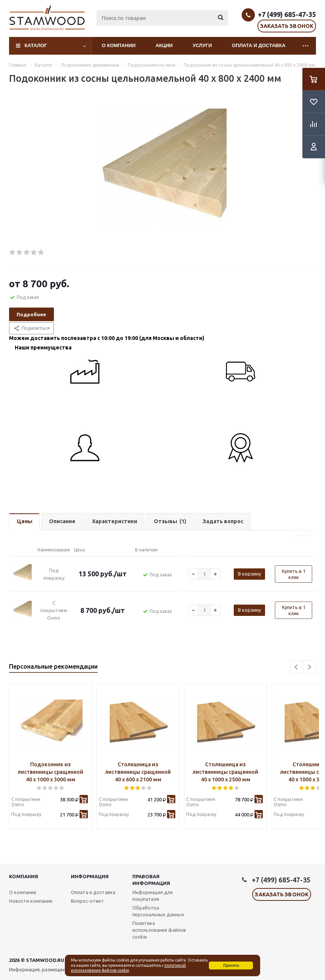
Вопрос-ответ (87, 901)
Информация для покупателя (153, 896)
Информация (90, 876)
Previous (297, 667)
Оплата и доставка (259, 45)
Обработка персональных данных (158, 911)
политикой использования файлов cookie (128, 968)
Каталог (36, 45)
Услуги (202, 45)
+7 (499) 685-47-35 (287, 14)
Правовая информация (151, 880)
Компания (24, 876)
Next (309, 667)
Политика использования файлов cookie (159, 930)
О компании (119, 45)
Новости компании (31, 901)
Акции (164, 45)
